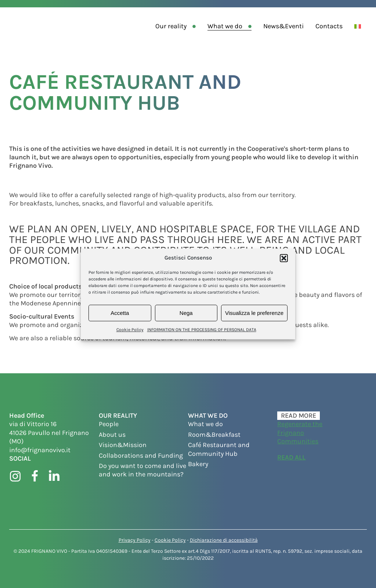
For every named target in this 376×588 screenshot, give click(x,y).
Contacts (329, 26)
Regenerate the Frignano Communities (300, 433)
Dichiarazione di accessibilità (224, 540)
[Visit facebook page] (35, 476)
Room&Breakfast (214, 435)
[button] (284, 258)
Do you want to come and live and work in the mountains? (142, 470)
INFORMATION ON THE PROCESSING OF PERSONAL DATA (202, 330)
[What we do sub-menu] (251, 26)
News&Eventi (283, 26)
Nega (186, 313)
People (109, 424)
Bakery (198, 464)
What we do (225, 26)
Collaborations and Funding (141, 455)
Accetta (120, 313)
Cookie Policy (130, 330)
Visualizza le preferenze (254, 313)
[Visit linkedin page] (54, 476)
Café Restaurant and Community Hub (219, 449)
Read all (291, 457)
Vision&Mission (123, 445)
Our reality (171, 26)
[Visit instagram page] (15, 476)
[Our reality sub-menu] (196, 26)
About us (112, 435)
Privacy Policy (135, 540)
